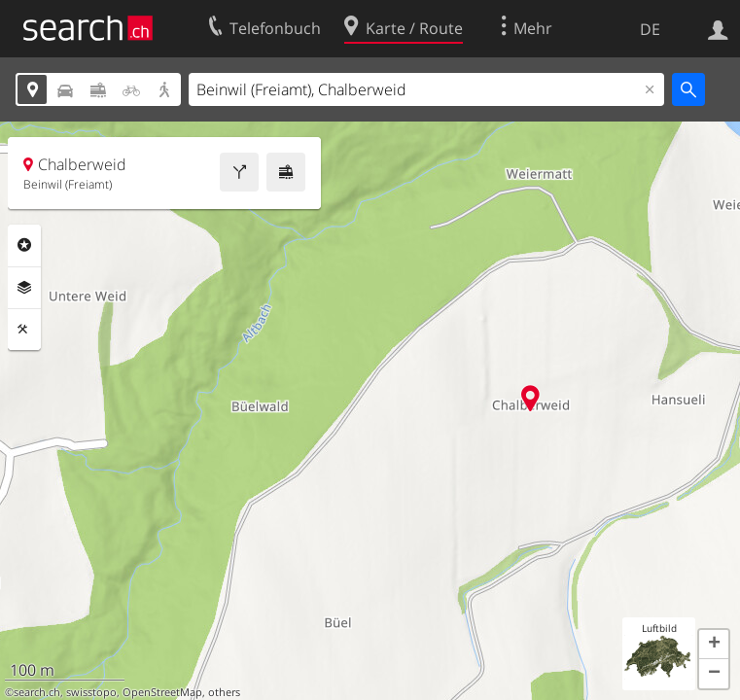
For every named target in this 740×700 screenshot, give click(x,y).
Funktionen (24, 330)
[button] (714, 645)
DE (650, 29)
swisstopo (91, 692)
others (224, 692)
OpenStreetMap (162, 692)
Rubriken (24, 245)
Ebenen (24, 288)
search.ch (37, 692)
